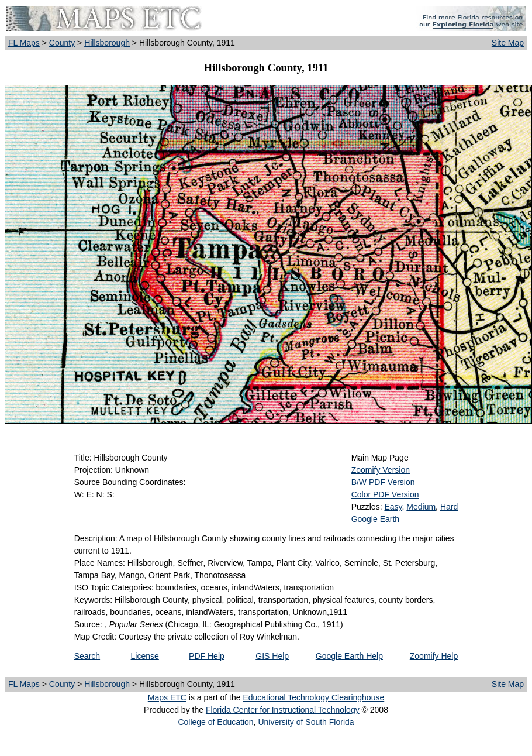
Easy (393, 507)
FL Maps (24, 43)
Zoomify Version (381, 470)
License (145, 656)
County (62, 43)
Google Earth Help (349, 656)
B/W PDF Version (383, 482)
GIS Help (272, 656)
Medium (421, 507)
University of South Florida (306, 722)
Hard (449, 507)
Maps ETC (167, 697)
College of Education (215, 722)
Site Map (508, 43)
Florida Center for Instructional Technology (283, 710)
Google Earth (376, 519)
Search (87, 656)
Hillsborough (107, 43)
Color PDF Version (385, 494)
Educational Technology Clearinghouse (313, 697)
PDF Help (207, 656)
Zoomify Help (434, 656)
